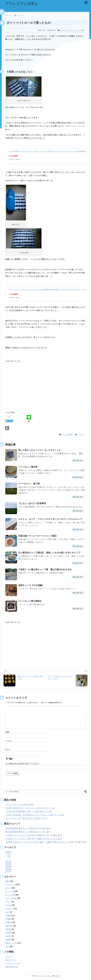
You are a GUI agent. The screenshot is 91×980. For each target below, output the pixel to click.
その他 (8, 905)
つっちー (81, 434)
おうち (8, 888)
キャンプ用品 (67, 434)
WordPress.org (12, 967)
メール (9, 741)
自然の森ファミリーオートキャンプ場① (37, 536)
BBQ (7, 881)
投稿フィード (11, 960)
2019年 (8, 866)
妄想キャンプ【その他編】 (31, 585)
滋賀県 (8, 940)
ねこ (7, 912)
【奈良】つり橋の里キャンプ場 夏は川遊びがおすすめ (45, 569)
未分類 (8, 936)
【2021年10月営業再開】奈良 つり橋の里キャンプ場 (28, 811)
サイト (8, 750)
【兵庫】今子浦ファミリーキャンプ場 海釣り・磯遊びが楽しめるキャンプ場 (39, 842)
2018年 (8, 869)
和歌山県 (9, 926)
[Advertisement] (25, 388)
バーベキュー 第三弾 (29, 484)
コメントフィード (13, 963)
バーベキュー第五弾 (28, 467)
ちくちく (9, 909)
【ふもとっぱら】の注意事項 (32, 503)
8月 (9, 855)
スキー (8, 902)
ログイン (9, 956)
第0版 (57, 976)
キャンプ (71, 30)
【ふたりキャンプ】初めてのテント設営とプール (26, 818)
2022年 (8, 852)
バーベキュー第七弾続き (30, 601)
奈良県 (8, 933)
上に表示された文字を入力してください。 (23, 764)
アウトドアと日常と (22, 4)
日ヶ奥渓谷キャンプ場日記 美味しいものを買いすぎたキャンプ (49, 553)
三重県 (8, 915)
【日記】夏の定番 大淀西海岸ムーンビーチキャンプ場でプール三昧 (35, 815)
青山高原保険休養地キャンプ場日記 (20, 828)
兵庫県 (8, 922)
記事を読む (79, 460)
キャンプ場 (10, 895)
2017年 (8, 871)
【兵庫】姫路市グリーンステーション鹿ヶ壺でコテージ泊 (30, 808)
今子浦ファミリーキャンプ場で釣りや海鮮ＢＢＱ (26, 835)
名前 (8, 732)
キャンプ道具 (80, 30)
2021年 (8, 861)
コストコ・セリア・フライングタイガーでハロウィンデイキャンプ (50, 519)
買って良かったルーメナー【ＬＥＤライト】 (40, 450)
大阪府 (8, 929)
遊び (7, 946)
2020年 (8, 864)
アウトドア (63, 30)
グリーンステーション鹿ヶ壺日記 (20, 805)
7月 (9, 857)
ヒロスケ (42, 832)
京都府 (8, 919)
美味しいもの (11, 943)
